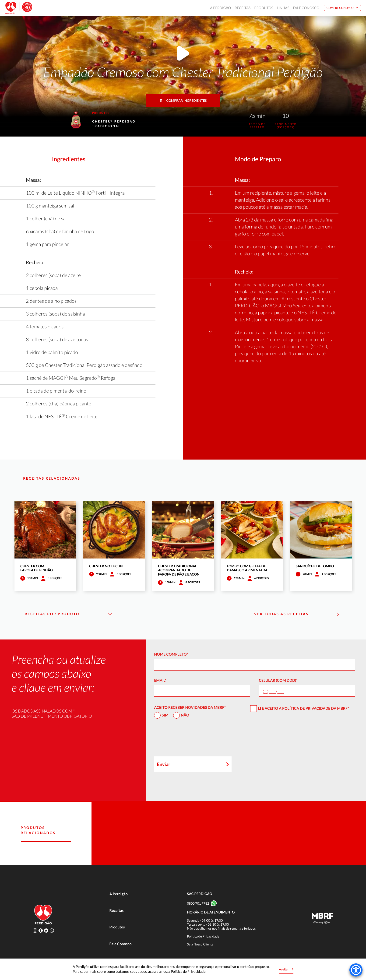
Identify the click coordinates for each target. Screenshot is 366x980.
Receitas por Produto (68, 614)
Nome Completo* (171, 654)
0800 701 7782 (198, 903)
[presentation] (190, 740)
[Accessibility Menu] (356, 970)
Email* (160, 680)
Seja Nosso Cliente (200, 944)
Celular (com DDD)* (278, 680)
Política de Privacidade (306, 708)
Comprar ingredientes (183, 100)
